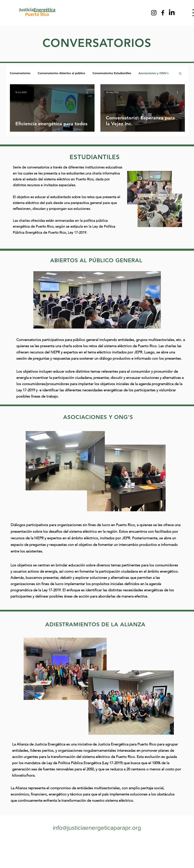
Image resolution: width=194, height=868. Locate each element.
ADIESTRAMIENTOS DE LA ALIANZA (95, 624)
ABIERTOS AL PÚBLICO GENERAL (95, 260)
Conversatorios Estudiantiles (112, 73)
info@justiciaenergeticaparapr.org (97, 828)
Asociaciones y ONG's (154, 73)
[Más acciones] (88, 92)
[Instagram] (154, 13)
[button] (180, 74)
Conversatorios (20, 73)
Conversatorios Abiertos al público (61, 73)
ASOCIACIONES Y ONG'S (98, 417)
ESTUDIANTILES (95, 157)
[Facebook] (163, 13)
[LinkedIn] (172, 13)
